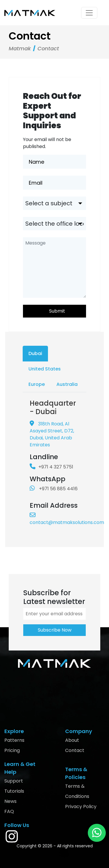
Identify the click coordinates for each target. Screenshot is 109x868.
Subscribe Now (55, 630)
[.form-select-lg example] (54, 203)
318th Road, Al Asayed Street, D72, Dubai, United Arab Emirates (52, 434)
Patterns (14, 740)
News (10, 801)
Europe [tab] (37, 384)
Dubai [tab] (35, 353)
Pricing (12, 750)
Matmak (20, 48)
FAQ (9, 811)
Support (14, 781)
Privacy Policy (81, 806)
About (72, 740)
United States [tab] (45, 369)
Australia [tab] (67, 384)
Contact (75, 750)
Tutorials (14, 791)
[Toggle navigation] (89, 13)
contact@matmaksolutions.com (67, 519)
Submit (57, 311)
